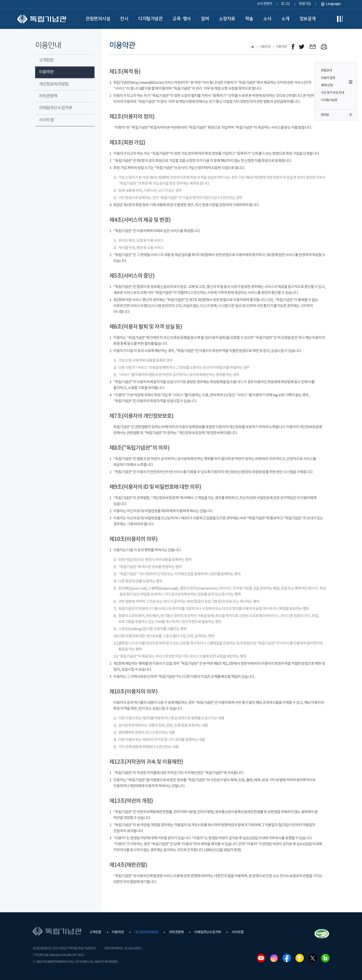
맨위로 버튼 (351, 115)
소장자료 (227, 19)
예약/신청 (327, 85)
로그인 (286, 4)
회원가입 (305, 4)
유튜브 (261, 958)
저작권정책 (48, 96)
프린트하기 (324, 47)
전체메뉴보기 (340, 19)
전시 (124, 19)
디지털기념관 (150, 19)
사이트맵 (46, 120)
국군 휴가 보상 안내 (333, 93)
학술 (249, 19)
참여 (205, 19)
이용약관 (46, 72)
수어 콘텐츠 (265, 4)
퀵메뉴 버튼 (351, 82)
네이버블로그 (325, 958)
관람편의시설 (98, 19)
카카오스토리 (300, 958)
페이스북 (287, 958)
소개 (285, 19)
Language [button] (333, 4)
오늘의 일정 (328, 78)
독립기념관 (42, 19)
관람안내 (326, 71)
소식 (267, 19)
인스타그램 (274, 958)
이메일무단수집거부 (56, 108)
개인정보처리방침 (54, 84)
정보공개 (308, 19)
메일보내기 (313, 47)
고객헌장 (46, 60)
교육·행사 (182, 19)
